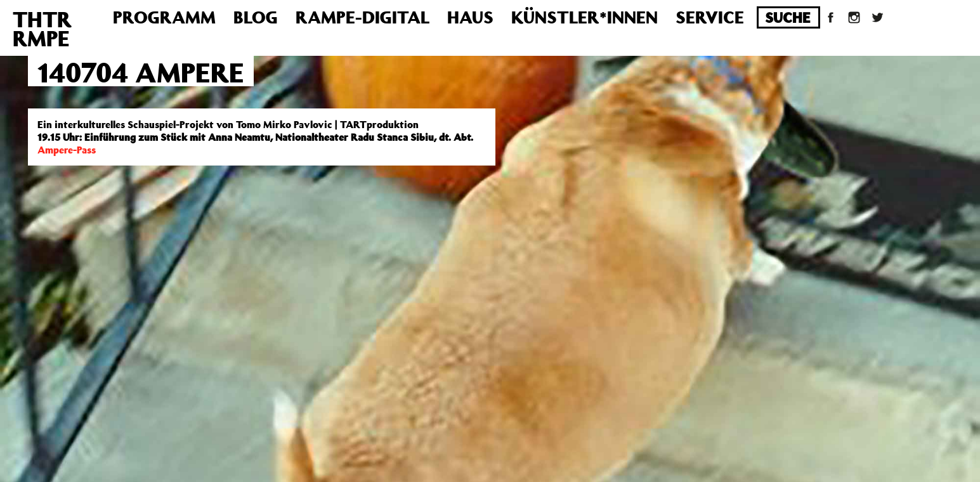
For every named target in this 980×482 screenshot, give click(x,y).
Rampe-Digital (363, 17)
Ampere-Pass (67, 150)
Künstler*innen (585, 17)
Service (710, 17)
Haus (470, 17)
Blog (256, 17)
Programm (164, 17)
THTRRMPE (42, 29)
